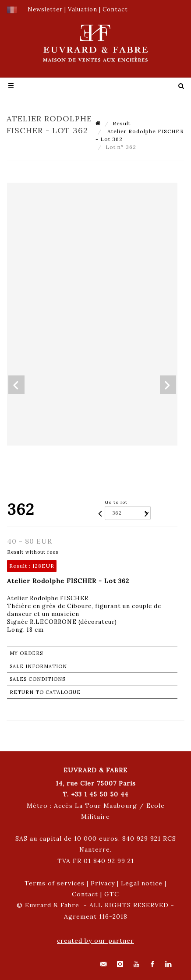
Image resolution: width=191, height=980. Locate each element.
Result (122, 123)
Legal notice (142, 883)
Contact (85, 894)
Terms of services (55, 883)
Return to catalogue (45, 692)
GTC (112, 894)
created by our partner (95, 941)
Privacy (103, 883)
